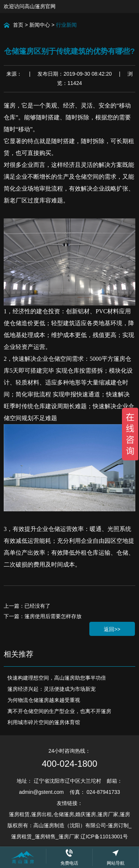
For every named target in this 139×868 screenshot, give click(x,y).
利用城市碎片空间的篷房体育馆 (44, 722)
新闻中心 (40, 25)
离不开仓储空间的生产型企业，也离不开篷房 (59, 711)
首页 (18, 25)
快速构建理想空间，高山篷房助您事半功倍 (57, 678)
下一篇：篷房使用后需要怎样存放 (43, 616)
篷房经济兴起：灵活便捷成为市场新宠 (52, 689)
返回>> (112, 629)
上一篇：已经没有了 (27, 606)
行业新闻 (66, 25)
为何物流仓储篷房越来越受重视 (44, 700)
